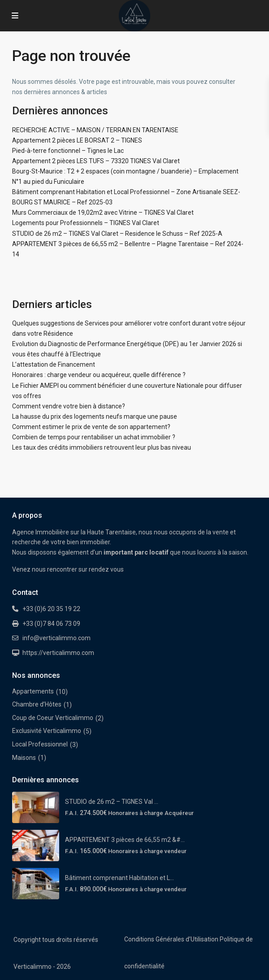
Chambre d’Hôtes (37, 704)
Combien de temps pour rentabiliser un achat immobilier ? (94, 437)
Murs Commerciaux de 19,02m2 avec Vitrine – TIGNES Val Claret (103, 212)
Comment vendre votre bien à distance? (69, 406)
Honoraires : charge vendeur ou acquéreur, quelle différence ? (99, 375)
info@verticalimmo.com (56, 638)
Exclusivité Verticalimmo (47, 731)
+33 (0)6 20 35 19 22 (51, 609)
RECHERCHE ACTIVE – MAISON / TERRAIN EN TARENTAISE (95, 130)
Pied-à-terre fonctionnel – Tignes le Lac (68, 151)
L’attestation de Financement (54, 364)
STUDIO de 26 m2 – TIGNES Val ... (112, 802)
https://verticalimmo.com (58, 653)
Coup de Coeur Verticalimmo (53, 718)
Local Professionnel (40, 744)
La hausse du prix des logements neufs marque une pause (95, 416)
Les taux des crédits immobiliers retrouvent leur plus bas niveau (102, 447)
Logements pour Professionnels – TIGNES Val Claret (86, 223)
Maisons (24, 758)
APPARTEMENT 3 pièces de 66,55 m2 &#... (125, 840)
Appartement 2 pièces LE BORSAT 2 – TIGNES (77, 140)
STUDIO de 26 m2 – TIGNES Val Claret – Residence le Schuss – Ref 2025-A (117, 234)
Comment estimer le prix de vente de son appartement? (91, 427)
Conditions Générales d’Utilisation (171, 939)
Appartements (33, 691)
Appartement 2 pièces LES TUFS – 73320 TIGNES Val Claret (96, 161)
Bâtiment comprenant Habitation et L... (119, 878)
